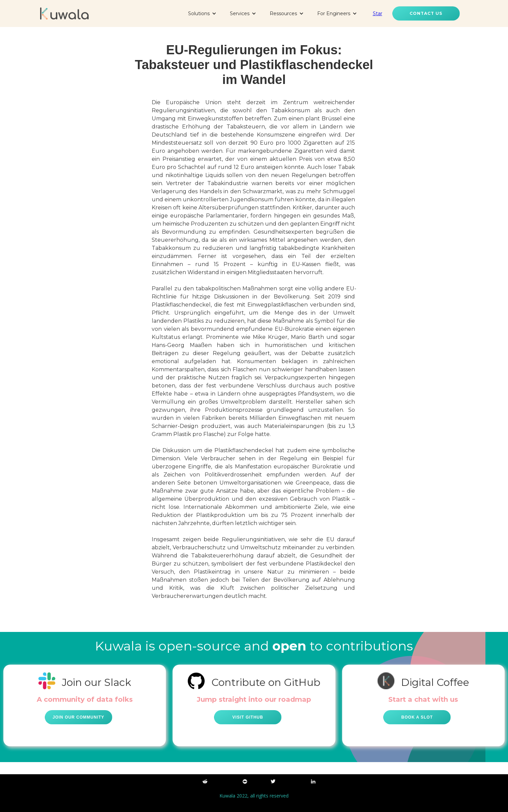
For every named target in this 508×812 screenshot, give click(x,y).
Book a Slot (417, 717)
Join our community (78, 717)
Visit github (248, 717)
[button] (202, 13)
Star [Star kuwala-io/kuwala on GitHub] (378, 13)
